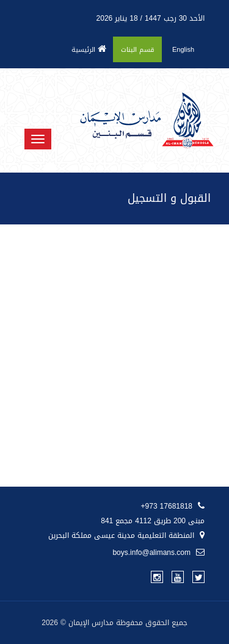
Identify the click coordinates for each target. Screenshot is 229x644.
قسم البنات (137, 50)
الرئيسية (89, 50)
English (183, 50)
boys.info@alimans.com (158, 553)
